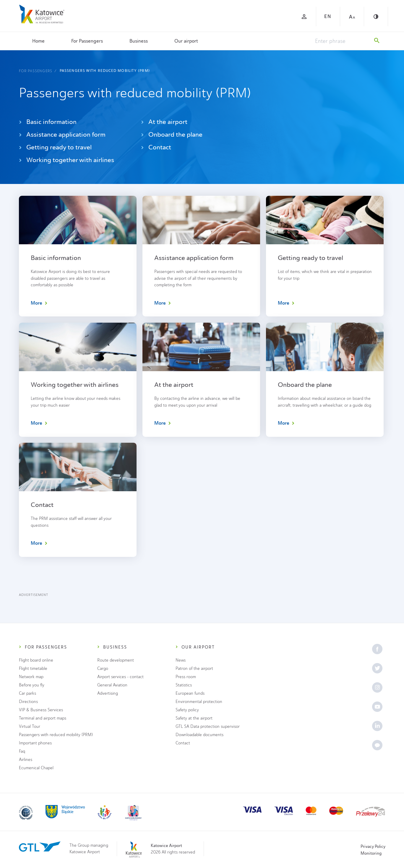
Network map (31, 677)
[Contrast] (376, 17)
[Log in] (304, 17)
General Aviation (112, 685)
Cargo (103, 669)
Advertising (108, 693)
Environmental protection (199, 702)
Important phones (35, 743)
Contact (156, 147)
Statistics (184, 685)
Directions (28, 702)
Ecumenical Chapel (36, 768)
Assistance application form (62, 134)
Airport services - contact (120, 677)
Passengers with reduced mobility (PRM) (105, 71)
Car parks (27, 693)
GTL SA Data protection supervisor (208, 726)
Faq (22, 751)
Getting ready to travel (55, 147)
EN (328, 16)
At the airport (164, 122)
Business (139, 41)
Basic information (48, 122)
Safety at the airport (194, 718)
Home (38, 41)
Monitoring (371, 853)
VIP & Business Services (41, 710)
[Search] (377, 41)
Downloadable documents (199, 735)
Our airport (186, 41)
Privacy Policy (373, 846)
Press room (186, 677)
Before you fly (32, 685)
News (181, 660)
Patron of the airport (194, 669)
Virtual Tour (30, 726)
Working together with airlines (66, 160)
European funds (190, 693)
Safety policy (187, 710)
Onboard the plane (172, 134)
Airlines (26, 760)
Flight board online (36, 660)
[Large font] (352, 17)
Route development (116, 660)
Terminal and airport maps (43, 718)
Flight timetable (33, 669)
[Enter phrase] (342, 41)
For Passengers (87, 41)
